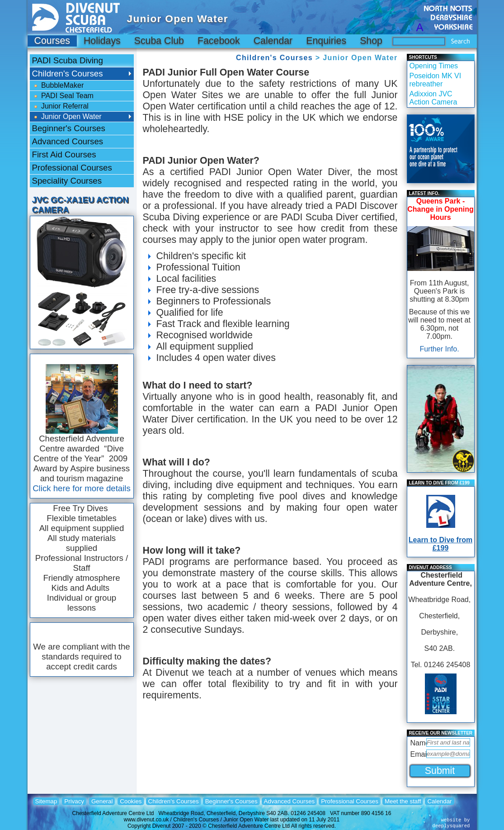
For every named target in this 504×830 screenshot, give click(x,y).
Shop (371, 41)
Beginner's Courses (69, 128)
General (102, 801)
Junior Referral (60, 106)
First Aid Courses (64, 154)
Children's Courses (274, 58)
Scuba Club (159, 41)
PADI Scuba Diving (68, 60)
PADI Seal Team (63, 96)
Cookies (131, 801)
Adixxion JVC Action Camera (433, 98)
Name (417, 743)
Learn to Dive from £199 (440, 544)
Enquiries (326, 41)
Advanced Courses (68, 141)
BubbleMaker (58, 85)
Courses (52, 41)
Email (417, 754)
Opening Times (434, 66)
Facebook (219, 41)
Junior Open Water (67, 117)
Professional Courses (72, 168)
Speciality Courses (67, 181)
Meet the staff (403, 801)
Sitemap (46, 801)
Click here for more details (82, 488)
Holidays (102, 41)
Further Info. (439, 349)
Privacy (74, 801)
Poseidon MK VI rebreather (436, 80)
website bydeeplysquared (451, 823)
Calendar (273, 41)
